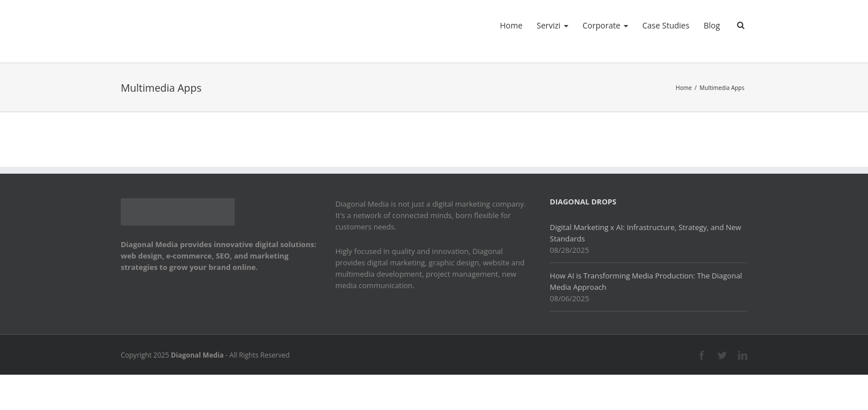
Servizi (518, 25)
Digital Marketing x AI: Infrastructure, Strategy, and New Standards (645, 233)
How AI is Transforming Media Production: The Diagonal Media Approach (646, 281)
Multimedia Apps (722, 88)
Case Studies (649, 25)
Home (469, 25)
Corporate (580, 25)
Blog (703, 25)
